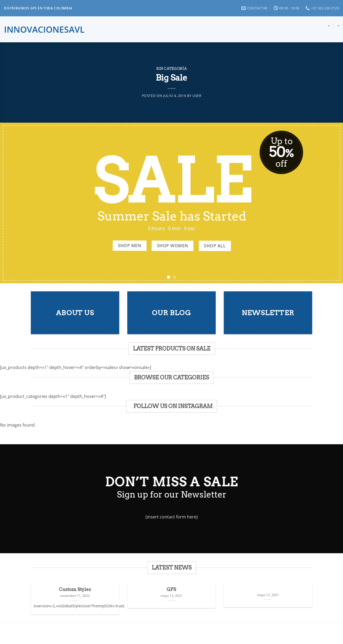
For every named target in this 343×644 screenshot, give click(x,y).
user (197, 96)
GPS (171, 589)
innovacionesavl (34, 29)
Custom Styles (75, 589)
